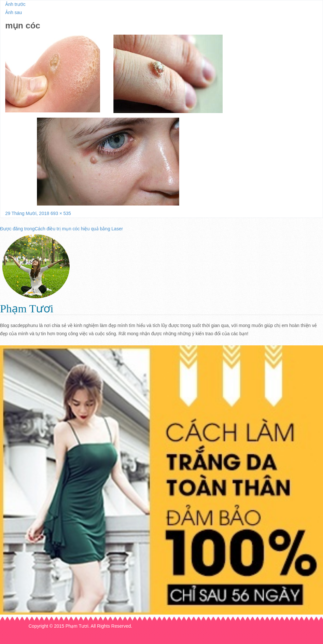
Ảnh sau (14, 12)
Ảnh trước (15, 4)
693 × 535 (61, 213)
